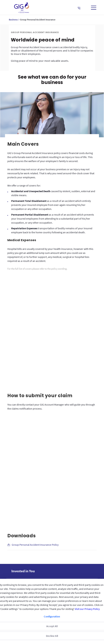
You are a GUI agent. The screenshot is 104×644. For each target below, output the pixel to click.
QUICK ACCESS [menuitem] (20, 565)
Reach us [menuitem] (18, 574)
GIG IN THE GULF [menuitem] (22, 556)
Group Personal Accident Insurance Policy (35, 517)
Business (13, 20)
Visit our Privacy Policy (87, 609)
